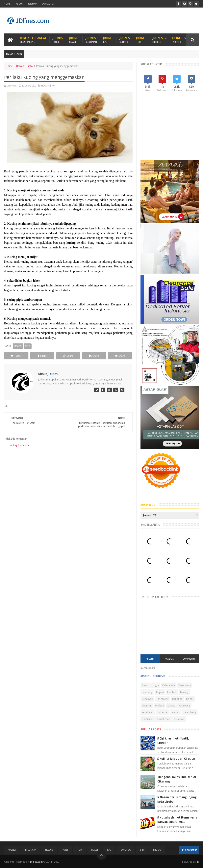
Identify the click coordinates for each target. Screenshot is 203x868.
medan (175, 712)
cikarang (147, 706)
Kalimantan (169, 685)
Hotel (65, 850)
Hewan (20, 66)
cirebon (160, 706)
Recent (150, 659)
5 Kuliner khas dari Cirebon (176, 759)
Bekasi (146, 685)
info (30, 66)
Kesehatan (31, 850)
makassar (162, 712)
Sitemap (32, 4)
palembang (190, 712)
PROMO (157, 850)
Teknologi (126, 850)
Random (170, 659)
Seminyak (147, 699)
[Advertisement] (127, 21)
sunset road (164, 719)
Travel (95, 850)
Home (7, 4)
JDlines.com (36, 862)
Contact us (189, 850)
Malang (184, 692)
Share (42, 356)
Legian (160, 692)
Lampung (147, 692)
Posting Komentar (19, 445)
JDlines (58, 40)
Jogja (156, 685)
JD (198, 862)
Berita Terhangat (33, 40)
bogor (190, 699)
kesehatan (148, 712)
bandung (177, 699)
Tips (109, 850)
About (19, 4)
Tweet (16, 356)
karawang (184, 706)
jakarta (171, 706)
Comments (189, 659)
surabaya (179, 719)
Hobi (80, 850)
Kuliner (12, 850)
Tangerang (162, 699)
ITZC (142, 850)
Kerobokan (185, 685)
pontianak (148, 719)
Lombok (172, 692)
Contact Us (48, 4)
